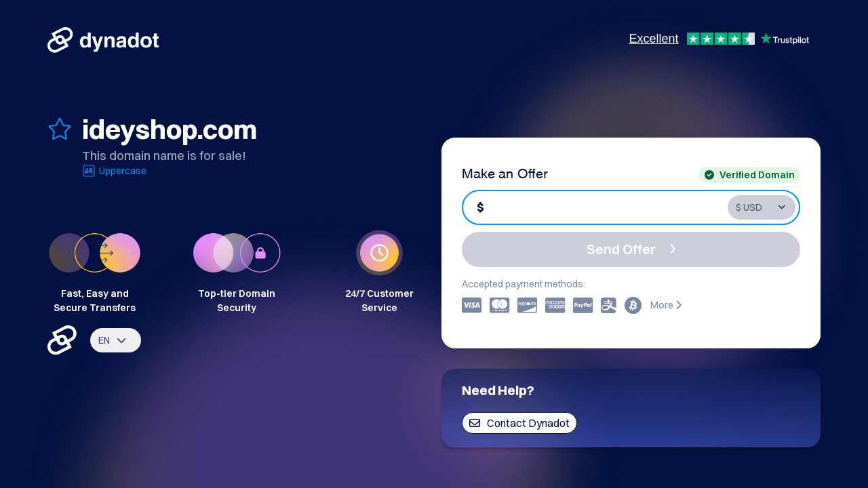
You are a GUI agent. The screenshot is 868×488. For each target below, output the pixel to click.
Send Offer (631, 249)
